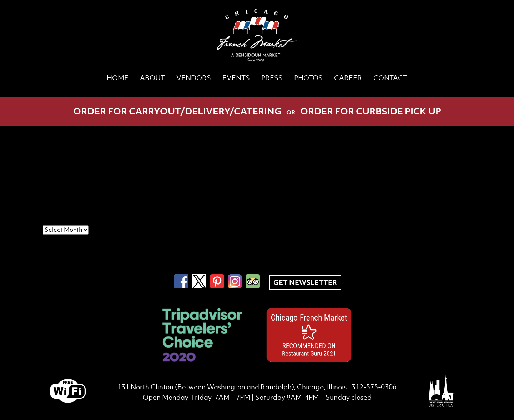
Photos (308, 78)
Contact (390, 78)
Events (236, 78)
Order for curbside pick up (371, 111)
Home (118, 78)
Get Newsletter (305, 282)
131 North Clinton (145, 387)
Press (272, 78)
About (152, 78)
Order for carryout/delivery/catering (177, 111)
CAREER (348, 78)
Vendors (194, 78)
